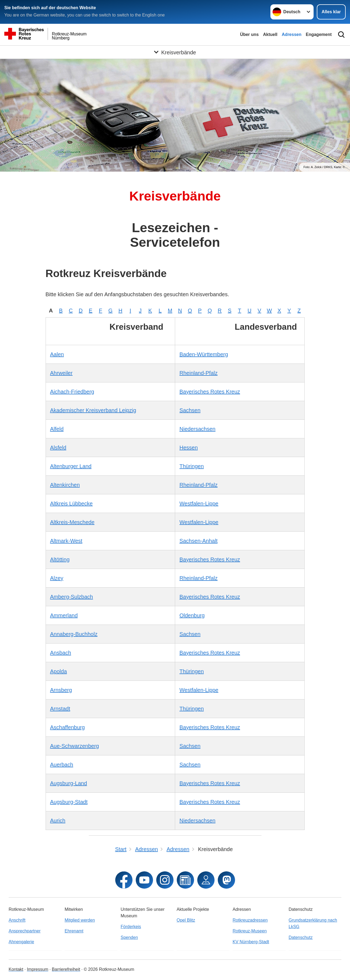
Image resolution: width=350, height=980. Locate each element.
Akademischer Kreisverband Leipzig (93, 410)
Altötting (60, 559)
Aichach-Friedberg (72, 392)
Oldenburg (192, 615)
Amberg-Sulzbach (72, 597)
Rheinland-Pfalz (198, 373)
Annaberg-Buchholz (74, 634)
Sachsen (190, 410)
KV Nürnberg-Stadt (251, 942)
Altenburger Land (71, 466)
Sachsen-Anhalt (198, 541)
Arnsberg (61, 690)
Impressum (38, 969)
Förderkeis (131, 927)
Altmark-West (66, 541)
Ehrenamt (74, 931)
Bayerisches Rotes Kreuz (210, 392)
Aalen (57, 354)
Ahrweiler (61, 373)
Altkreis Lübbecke (72, 504)
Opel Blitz (186, 920)
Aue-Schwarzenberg (75, 746)
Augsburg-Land (69, 783)
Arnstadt (60, 709)
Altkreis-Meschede (72, 522)
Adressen (292, 34)
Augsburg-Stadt (69, 802)
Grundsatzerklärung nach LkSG (313, 923)
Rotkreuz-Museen (250, 931)
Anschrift (17, 920)
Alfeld (57, 429)
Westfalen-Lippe (199, 504)
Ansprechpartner (25, 931)
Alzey (57, 578)
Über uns (249, 34)
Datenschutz (301, 937)
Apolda (59, 671)
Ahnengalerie (21, 942)
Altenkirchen (65, 485)
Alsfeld (58, 448)
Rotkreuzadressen (250, 920)
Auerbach (62, 765)
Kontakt (16, 969)
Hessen (189, 448)
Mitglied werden (80, 920)
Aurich (58, 821)
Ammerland (64, 615)
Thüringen (192, 466)
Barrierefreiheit (66, 969)
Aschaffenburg (68, 727)
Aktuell (270, 34)
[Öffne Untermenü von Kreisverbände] (175, 52)
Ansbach (61, 653)
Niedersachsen (197, 429)
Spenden (129, 937)
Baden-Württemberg (204, 354)
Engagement (319, 34)
